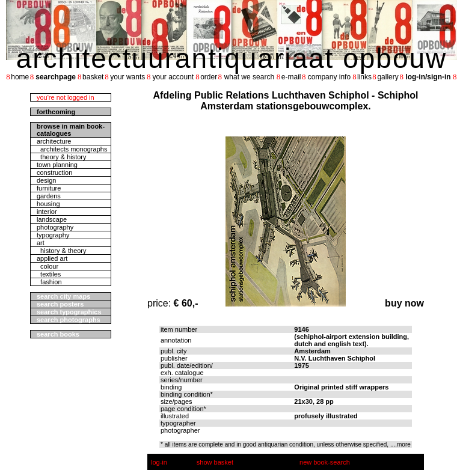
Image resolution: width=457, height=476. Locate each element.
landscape (52, 219)
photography (55, 227)
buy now (404, 303)
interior (47, 212)
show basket (215, 462)
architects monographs (72, 149)
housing (48, 204)
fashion (49, 282)
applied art (52, 258)
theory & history (62, 157)
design (46, 180)
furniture (49, 188)
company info (329, 77)
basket (93, 77)
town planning (57, 165)
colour (48, 266)
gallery (388, 77)
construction (54, 172)
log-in (159, 462)
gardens (49, 196)
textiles (49, 274)
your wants (127, 77)
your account (173, 77)
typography (53, 235)
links (364, 77)
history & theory (62, 251)
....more (400, 444)
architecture (54, 141)
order (209, 77)
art (41, 243)
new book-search (325, 462)
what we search (249, 77)
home (20, 77)
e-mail (291, 77)
